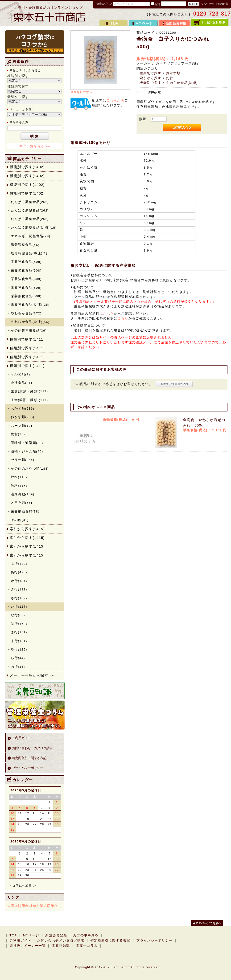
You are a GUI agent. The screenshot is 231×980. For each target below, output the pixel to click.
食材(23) (18, 434)
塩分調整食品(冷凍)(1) (29, 253)
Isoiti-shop (121, 967)
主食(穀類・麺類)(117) (29, 391)
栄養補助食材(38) (25, 511)
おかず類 (173, 73)
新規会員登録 (56, 935)
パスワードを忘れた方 (215, 4)
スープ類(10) (22, 426)
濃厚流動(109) (23, 494)
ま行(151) (19, 632)
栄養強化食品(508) (26, 262)
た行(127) (19, 607)
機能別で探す (150, 83)
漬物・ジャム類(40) (27, 451)
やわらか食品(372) (26, 313)
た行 (170, 78)
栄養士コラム (87, 946)
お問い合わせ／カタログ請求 (32, 748)
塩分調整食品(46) (25, 245)
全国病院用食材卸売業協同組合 (33, 906)
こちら (108, 314)
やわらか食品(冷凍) (182, 83)
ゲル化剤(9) (21, 374)
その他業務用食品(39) (29, 331)
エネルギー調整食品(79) (31, 236)
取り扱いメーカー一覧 (28, 946)
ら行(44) (18, 658)
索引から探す (150, 78)
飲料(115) (19, 477)
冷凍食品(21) (22, 383)
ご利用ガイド (21, 738)
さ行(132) (19, 589)
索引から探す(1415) (27, 529)
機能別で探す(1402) (27, 167)
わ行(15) (18, 667)
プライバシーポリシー (28, 768)
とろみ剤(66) (22, 503)
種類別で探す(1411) (27, 339)
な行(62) (18, 615)
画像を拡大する (82, 92)
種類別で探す (150, 73)
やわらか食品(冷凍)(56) (30, 322)
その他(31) (20, 520)
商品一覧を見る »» (35, 146)
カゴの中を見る (86, 935)
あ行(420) (19, 564)
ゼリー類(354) (23, 460)
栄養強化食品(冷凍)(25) (30, 305)
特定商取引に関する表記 (29, 758)
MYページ (31, 935)
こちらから (115, 100)
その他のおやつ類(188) (30, 469)
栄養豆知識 (61, 946)
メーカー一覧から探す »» (32, 675)
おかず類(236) (23, 409)
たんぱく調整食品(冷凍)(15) (34, 228)
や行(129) (19, 649)
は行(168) (19, 624)
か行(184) (19, 581)
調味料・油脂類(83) (27, 443)
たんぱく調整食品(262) (30, 202)
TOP (13, 935)
